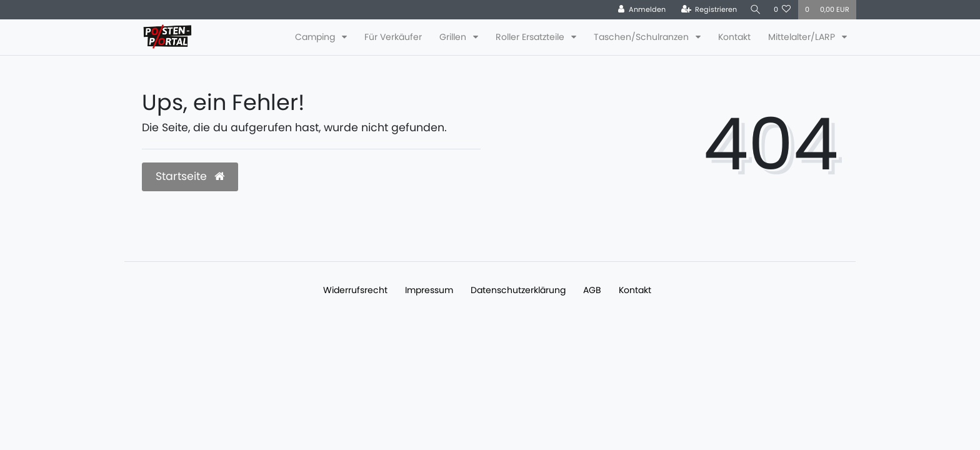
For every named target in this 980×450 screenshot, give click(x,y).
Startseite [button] (190, 176)
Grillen (454, 37)
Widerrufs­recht (355, 290)
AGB (592, 290)
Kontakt (734, 37)
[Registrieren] (707, 10)
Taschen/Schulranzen (642, 37)
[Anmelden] (639, 10)
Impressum (429, 290)
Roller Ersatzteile (531, 37)
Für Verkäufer (393, 37)
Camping (316, 37)
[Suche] (754, 10)
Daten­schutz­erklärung (518, 290)
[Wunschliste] (782, 10)
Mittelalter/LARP (803, 37)
